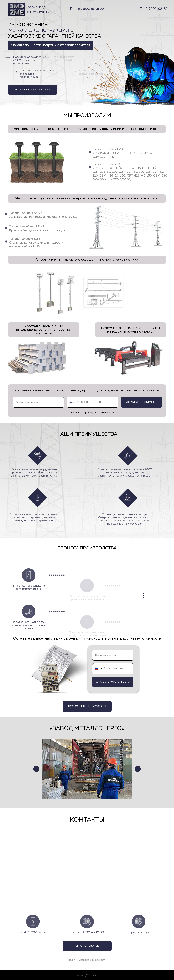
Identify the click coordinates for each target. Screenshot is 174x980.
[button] (87, 960)
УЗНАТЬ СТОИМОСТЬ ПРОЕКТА (113, 682)
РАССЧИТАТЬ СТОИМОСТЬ (141, 402)
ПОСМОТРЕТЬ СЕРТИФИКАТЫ (87, 706)
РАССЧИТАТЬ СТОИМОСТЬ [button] (36, 90)
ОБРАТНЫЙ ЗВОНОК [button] (87, 946)
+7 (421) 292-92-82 (153, 9)
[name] (38, 402)
